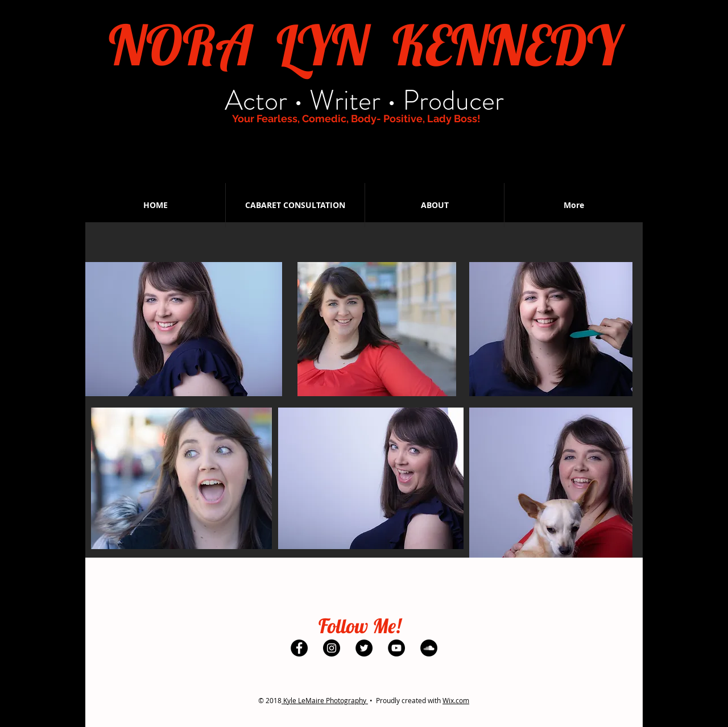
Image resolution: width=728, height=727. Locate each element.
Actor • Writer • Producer (364, 101)
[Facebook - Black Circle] (295, 144)
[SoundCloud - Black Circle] (424, 144)
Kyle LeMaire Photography (325, 700)
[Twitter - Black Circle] (359, 144)
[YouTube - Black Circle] (392, 144)
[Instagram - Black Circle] (327, 144)
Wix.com (456, 700)
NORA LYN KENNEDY (365, 45)
